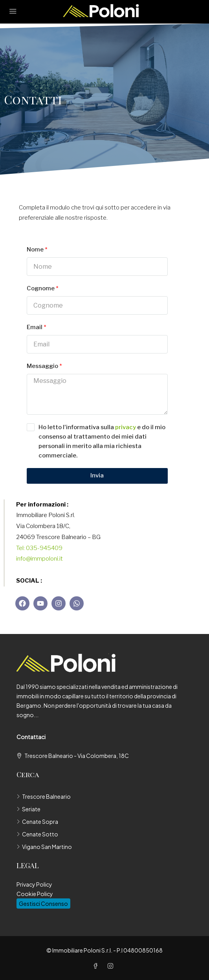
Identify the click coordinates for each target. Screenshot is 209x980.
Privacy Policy (34, 884)
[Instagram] (112, 966)
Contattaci (31, 737)
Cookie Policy (35, 894)
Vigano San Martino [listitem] (44, 847)
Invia (97, 475)
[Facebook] (97, 966)
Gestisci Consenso (43, 903)
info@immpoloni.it (39, 559)
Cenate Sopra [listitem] (37, 822)
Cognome (41, 288)
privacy (126, 427)
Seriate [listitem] (28, 809)
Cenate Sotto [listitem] (37, 834)
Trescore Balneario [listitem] (44, 796)
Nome (35, 250)
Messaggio (42, 366)
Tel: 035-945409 (39, 548)
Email (35, 327)
